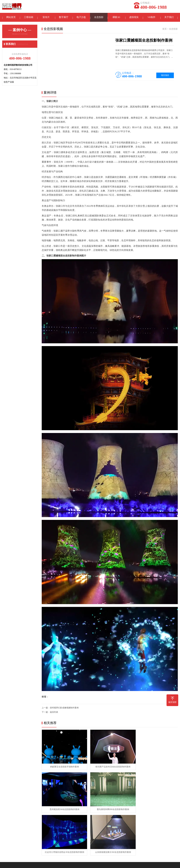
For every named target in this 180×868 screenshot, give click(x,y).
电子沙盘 (81, 18)
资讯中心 (83, 825)
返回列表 (54, 713)
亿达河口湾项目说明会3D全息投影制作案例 (110, 807)
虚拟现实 (134, 18)
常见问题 (82, 836)
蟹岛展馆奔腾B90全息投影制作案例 (63, 807)
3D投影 (25, 850)
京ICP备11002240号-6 (124, 864)
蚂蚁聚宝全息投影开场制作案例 (63, 766)
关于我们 (169, 18)
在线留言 (6, 836)
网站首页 (11, 18)
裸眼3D (116, 18)
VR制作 (151, 18)
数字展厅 (64, 18)
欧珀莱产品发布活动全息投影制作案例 (110, 766)
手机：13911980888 (113, 839)
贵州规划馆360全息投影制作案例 (156, 766)
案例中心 (26, 825)
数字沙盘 (52, 832)
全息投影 (99, 18)
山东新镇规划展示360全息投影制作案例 (156, 807)
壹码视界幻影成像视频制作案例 (64, 708)
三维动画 (29, 18)
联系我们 (6, 832)
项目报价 (165, 76)
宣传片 (46, 18)
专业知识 (82, 832)
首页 (164, 29)
